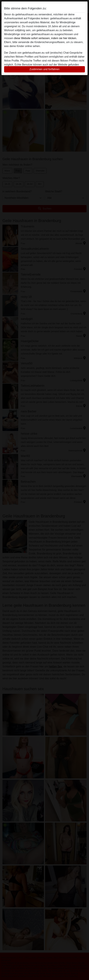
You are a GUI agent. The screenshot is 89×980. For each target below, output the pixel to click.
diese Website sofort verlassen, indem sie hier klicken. (45, 38)
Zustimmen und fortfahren (44, 69)
